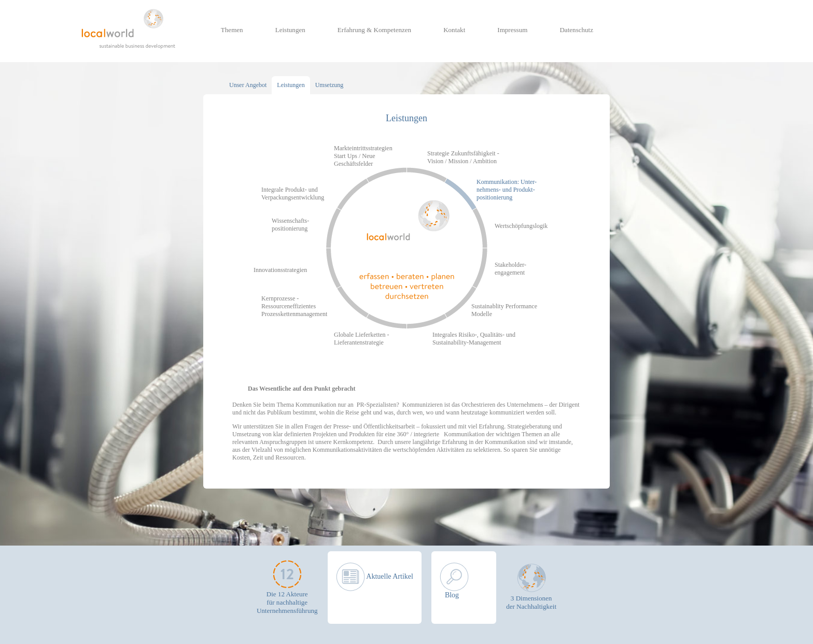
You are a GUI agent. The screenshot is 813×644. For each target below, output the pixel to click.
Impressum (512, 30)
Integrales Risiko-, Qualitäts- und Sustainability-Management (474, 339)
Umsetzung (330, 85)
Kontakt (454, 30)
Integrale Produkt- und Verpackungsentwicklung (293, 194)
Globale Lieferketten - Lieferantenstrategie (362, 339)
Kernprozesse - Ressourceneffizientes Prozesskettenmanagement (294, 306)
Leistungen (290, 30)
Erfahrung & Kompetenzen (374, 30)
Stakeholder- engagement (510, 269)
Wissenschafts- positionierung (290, 225)
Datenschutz (576, 30)
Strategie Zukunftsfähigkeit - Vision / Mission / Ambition (463, 157)
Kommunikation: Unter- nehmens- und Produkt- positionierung (507, 190)
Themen (232, 30)
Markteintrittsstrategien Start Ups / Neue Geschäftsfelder (363, 156)
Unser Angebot (248, 85)
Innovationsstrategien (280, 270)
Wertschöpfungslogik (521, 226)
